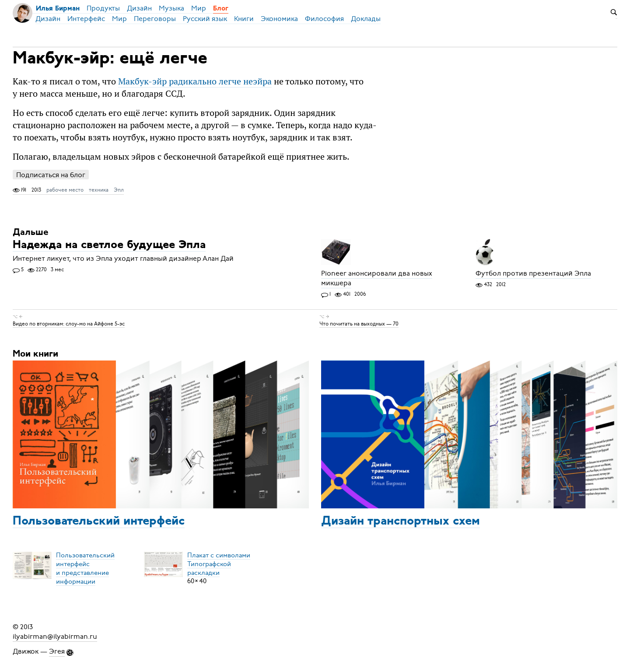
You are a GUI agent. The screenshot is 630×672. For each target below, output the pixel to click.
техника (99, 190)
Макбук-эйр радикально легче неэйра (195, 81)
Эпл (119, 190)
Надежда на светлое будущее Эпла (109, 245)
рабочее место (65, 190)
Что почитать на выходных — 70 (359, 324)
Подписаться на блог (51, 175)
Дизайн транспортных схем (401, 521)
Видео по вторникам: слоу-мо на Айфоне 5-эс (69, 324)
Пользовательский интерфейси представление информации (85, 568)
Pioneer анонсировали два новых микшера (377, 278)
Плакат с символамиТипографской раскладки (219, 563)
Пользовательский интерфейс (99, 521)
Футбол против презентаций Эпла (533, 273)
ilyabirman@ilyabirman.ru (55, 637)
